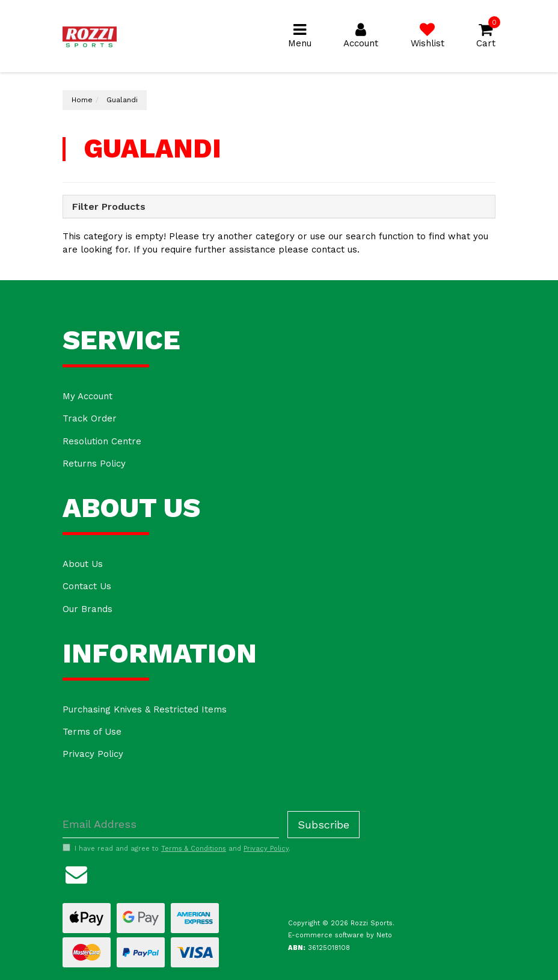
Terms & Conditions (194, 849)
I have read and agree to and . (176, 848)
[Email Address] (171, 825)
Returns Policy (94, 464)
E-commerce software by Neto (340, 935)
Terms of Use (92, 732)
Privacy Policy (93, 754)
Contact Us (87, 586)
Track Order (90, 418)
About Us (83, 564)
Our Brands (87, 609)
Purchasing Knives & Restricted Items (145, 709)
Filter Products (109, 207)
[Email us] (76, 873)
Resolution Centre (102, 441)
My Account (87, 396)
